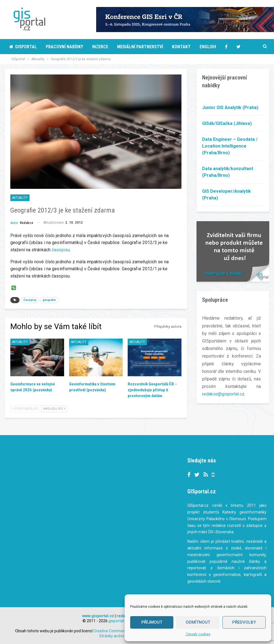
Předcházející (25, 409)
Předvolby (244, 622)
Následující (54, 409)
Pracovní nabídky (64, 47)
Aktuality (20, 198)
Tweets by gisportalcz (118, 461)
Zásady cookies (198, 634)
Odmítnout (198, 622)
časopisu (61, 250)
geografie (49, 300)
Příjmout (152, 622)
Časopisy (30, 300)
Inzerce (100, 47)
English (208, 47)
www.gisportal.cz (98, 616)
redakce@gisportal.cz (223, 394)
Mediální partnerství (140, 47)
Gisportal (23, 47)
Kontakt (181, 47)
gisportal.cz (119, 621)
